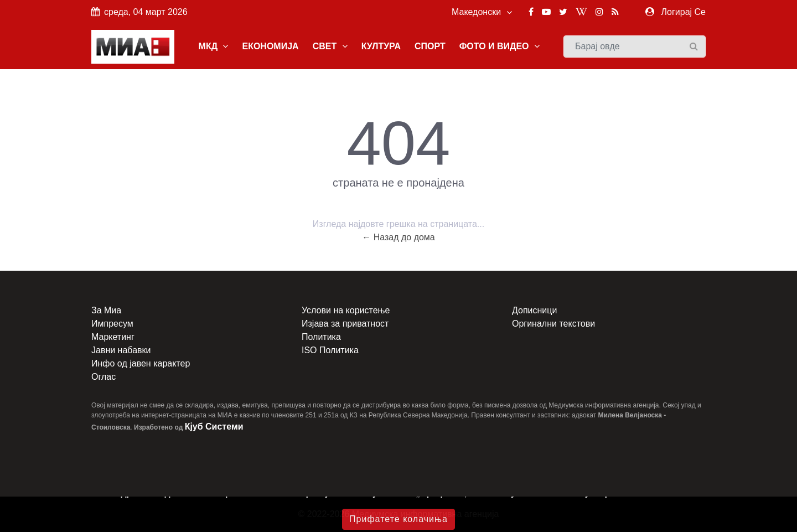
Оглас (103, 377)
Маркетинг (113, 337)
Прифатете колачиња (398, 519)
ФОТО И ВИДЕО (500, 46)
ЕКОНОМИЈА (270, 46)
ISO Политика (330, 350)
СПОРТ (430, 46)
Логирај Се (684, 12)
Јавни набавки (121, 350)
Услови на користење (346, 310)
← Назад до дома (398, 237)
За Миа (106, 310)
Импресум (112, 324)
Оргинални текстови (553, 324)
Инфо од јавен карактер (141, 363)
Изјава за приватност (345, 324)
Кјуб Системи (214, 427)
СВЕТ (330, 46)
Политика (321, 337)
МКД (214, 46)
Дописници (534, 310)
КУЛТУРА (381, 46)
